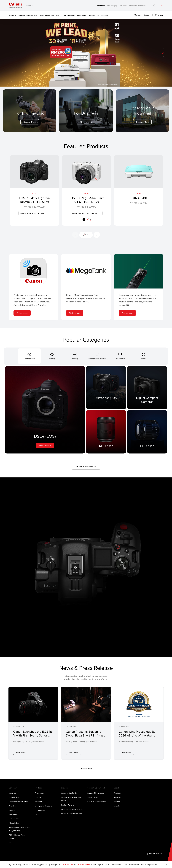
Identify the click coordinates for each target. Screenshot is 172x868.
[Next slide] (97, 235)
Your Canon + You (47, 15)
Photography (19, 742)
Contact (105, 15)
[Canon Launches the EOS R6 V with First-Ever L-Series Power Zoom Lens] (33, 722)
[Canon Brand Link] (15, 5)
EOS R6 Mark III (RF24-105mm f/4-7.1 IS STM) (34, 200)
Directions (12, 804)
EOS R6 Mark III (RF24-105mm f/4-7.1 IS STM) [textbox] (35, 213)
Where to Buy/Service (69, 791)
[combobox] (34, 213)
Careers (12, 809)
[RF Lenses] (106, 432)
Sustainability (69, 15)
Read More (21, 751)
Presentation (40, 809)
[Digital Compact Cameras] (147, 388)
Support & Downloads (96, 791)
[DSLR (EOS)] (45, 410)
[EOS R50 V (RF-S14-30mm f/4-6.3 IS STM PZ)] (87, 190)
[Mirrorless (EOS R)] (106, 388)
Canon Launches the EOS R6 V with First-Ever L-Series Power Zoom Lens (33, 735)
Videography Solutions (35, 742)
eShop (159, 15)
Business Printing (126, 742)
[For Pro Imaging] (30, 117)
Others (38, 813)
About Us (12, 791)
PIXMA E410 (139, 198)
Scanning (38, 800)
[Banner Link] (86, 53)
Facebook (117, 791)
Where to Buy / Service (28, 15)
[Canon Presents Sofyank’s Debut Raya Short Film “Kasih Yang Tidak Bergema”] (86, 722)
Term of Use (68, 864)
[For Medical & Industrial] (142, 115)
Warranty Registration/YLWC (72, 812)
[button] (163, 49)
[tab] (29, 356)
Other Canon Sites (156, 852)
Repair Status (93, 796)
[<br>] (33, 271)
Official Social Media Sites (18, 800)
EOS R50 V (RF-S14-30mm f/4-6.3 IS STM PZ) (87, 200)
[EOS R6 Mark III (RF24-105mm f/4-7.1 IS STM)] (34, 190)
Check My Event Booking (97, 800)
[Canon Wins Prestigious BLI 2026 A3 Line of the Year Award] (139, 722)
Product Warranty (68, 803)
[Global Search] (154, 6)
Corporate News (142, 742)
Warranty (138, 15)
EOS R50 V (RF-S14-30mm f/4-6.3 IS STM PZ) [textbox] (87, 213)
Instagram (118, 796)
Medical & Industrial (137, 6)
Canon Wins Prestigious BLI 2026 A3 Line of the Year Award (137, 735)
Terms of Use (14, 817)
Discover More (30, 122)
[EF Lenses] (147, 432)
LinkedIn (117, 804)
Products (12, 15)
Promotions (94, 15)
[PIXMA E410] (139, 190)
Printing (38, 796)
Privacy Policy (14, 821)
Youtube (117, 800)
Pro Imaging (112, 6)
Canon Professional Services (72, 808)
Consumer (100, 6)
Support (147, 15)
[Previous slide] (75, 235)
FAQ (10, 841)
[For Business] (86, 117)
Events (59, 15)
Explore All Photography (86, 466)
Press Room (82, 15)
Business (123, 6)
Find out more (22, 313)
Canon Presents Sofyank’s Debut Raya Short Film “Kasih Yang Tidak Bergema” (86, 735)
